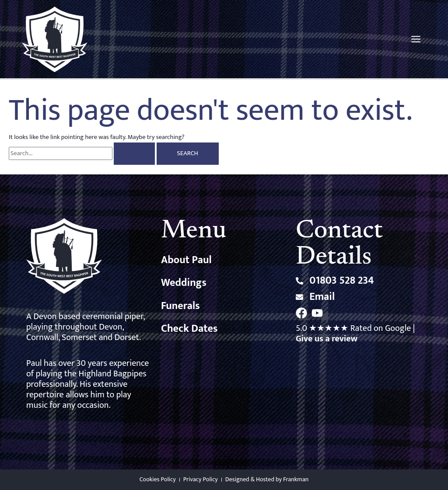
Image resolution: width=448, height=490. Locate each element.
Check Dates (189, 329)
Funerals (180, 306)
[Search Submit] (134, 154)
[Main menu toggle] (416, 39)
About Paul (186, 260)
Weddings (184, 283)
